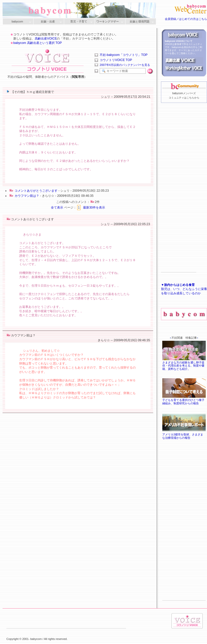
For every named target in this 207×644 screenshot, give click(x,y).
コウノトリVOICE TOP (116, 60)
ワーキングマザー (109, 22)
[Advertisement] (179, 196)
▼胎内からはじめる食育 (178, 285)
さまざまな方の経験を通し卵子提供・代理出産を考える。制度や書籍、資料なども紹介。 (184, 364)
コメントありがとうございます (36, 191)
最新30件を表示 (94, 208)
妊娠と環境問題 (140, 22)
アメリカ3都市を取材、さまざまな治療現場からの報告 (184, 434)
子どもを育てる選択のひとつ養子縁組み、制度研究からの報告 (184, 400)
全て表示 (57, 208)
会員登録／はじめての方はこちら (186, 19)
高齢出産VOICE (46, 39)
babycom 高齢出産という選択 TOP (38, 43)
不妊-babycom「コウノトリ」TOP (124, 55)
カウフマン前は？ (27, 196)
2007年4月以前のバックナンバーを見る (125, 65)
